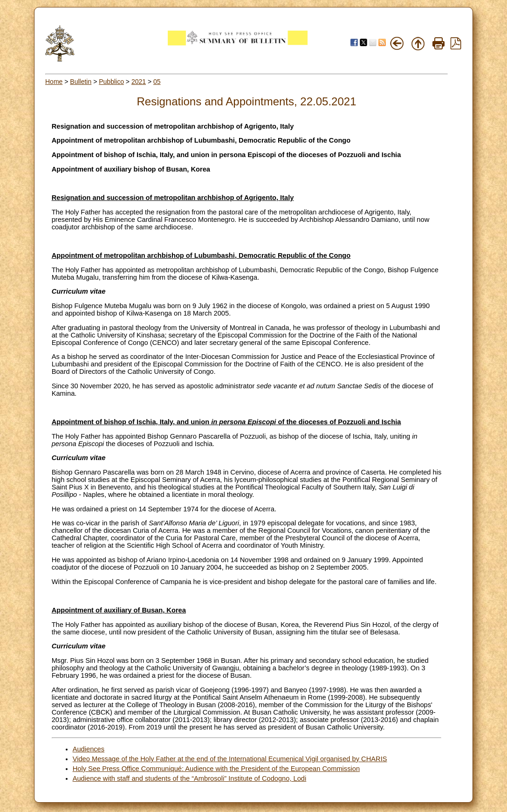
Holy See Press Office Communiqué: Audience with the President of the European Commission (216, 769)
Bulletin (81, 82)
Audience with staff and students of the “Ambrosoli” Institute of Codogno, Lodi (190, 778)
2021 (139, 82)
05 (157, 82)
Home (54, 82)
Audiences (89, 749)
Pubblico (111, 82)
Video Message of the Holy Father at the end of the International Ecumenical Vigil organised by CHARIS (230, 759)
